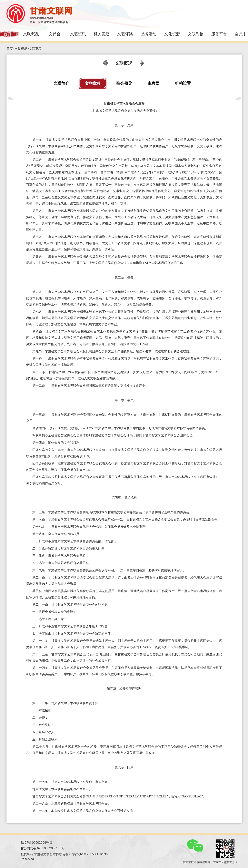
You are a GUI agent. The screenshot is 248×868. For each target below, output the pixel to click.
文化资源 (172, 34)
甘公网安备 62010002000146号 (43, 848)
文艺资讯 (78, 34)
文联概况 (31, 34)
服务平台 (219, 34)
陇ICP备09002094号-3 (36, 843)
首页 (10, 49)
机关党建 (102, 34)
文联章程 (35, 49)
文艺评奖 (125, 34)
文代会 (55, 34)
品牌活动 (149, 34)
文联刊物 (196, 34)
